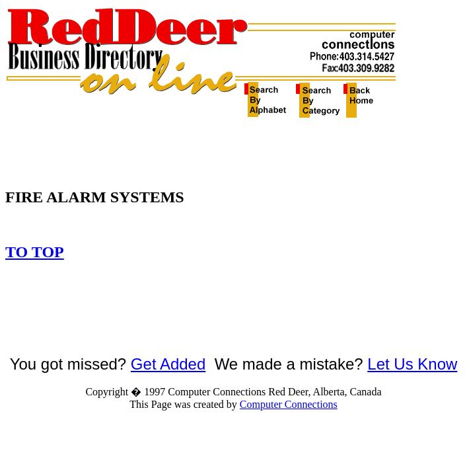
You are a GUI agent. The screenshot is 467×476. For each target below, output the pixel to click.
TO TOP (35, 252)
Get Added (168, 364)
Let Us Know (412, 364)
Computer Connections (289, 404)
